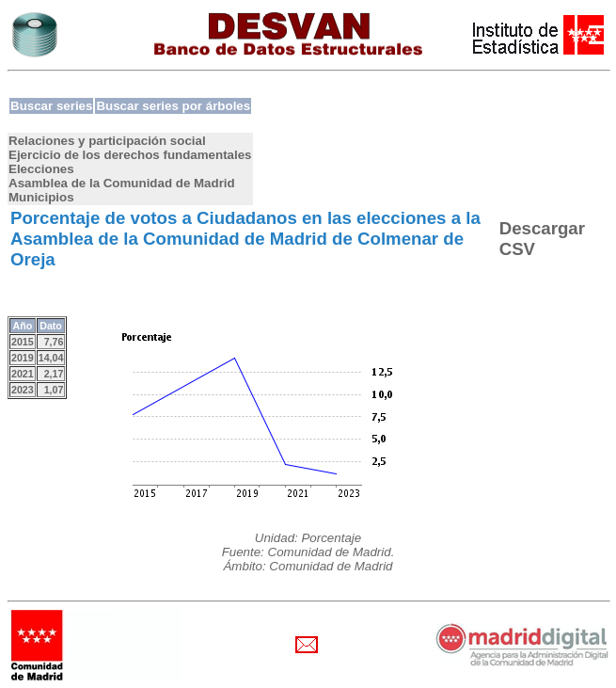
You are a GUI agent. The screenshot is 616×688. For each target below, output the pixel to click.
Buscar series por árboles (173, 106)
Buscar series (51, 106)
